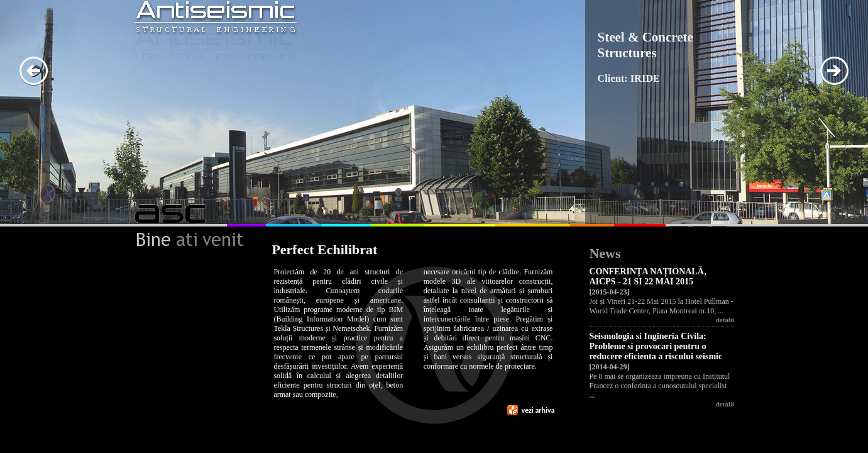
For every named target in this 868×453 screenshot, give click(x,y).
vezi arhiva (531, 410)
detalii (725, 320)
